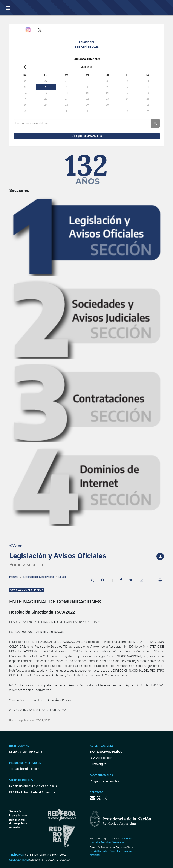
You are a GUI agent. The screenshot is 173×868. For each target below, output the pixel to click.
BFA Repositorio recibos (106, 751)
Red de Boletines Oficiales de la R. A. (34, 786)
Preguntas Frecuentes (105, 781)
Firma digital (99, 764)
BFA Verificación (101, 758)
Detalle (62, 577)
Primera (14, 577)
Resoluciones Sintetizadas (38, 577)
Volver (16, 546)
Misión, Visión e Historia (26, 751)
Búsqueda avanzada (87, 136)
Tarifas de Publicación (24, 769)
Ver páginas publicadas (27, 590)
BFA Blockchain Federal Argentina (32, 792)
